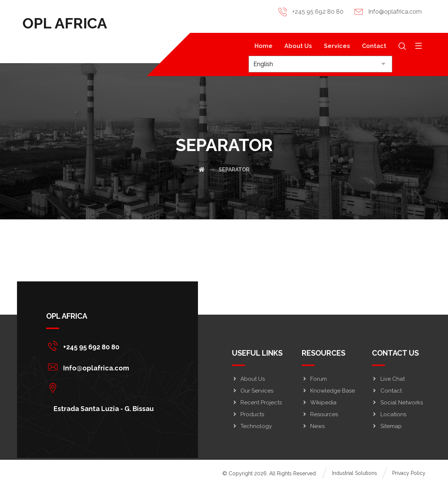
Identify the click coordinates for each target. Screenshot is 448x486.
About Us (248, 379)
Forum (314, 379)
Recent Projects (257, 402)
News (313, 426)
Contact (387, 390)
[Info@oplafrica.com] (105, 366)
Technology (252, 426)
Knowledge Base (328, 390)
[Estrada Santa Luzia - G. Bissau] (105, 387)
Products (248, 414)
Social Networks (397, 402)
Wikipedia (319, 402)
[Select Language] (320, 64)
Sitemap (387, 426)
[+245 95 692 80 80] (105, 345)
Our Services (253, 390)
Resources (320, 414)
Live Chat (388, 379)
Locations (389, 414)
